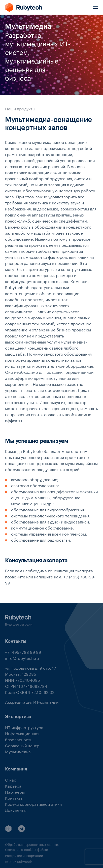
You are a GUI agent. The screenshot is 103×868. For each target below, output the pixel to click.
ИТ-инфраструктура (24, 727)
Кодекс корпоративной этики (33, 804)
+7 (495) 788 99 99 (23, 652)
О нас (11, 779)
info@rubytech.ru (22, 658)
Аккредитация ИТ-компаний (32, 702)
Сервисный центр (22, 745)
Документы (16, 810)
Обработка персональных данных (32, 844)
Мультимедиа (18, 751)
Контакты (14, 798)
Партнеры (15, 792)
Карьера (13, 785)
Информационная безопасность (22, 736)
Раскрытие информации (24, 855)
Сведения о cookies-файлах (27, 849)
